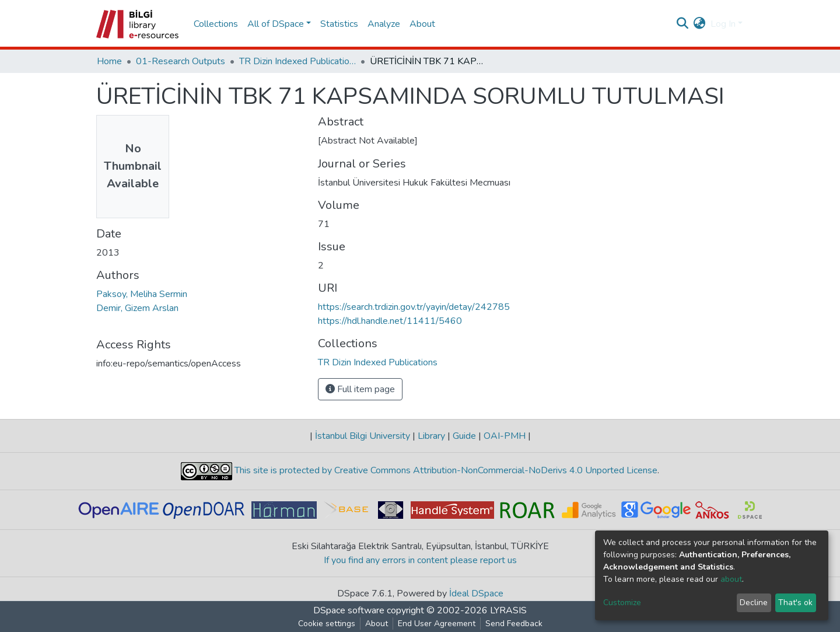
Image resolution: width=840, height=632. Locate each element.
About (422, 24)
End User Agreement (437, 624)
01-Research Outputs (181, 61)
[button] (700, 24)
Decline (754, 603)
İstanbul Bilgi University (363, 436)
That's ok (795, 603)
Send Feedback (514, 624)
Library (431, 436)
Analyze (384, 24)
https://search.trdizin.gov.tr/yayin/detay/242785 (414, 307)
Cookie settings (327, 624)
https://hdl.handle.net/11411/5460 (390, 321)
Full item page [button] (360, 389)
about (731, 579)
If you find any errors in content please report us (420, 560)
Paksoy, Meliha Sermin (142, 294)
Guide (464, 436)
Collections (216, 24)
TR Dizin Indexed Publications (297, 61)
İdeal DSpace (476, 593)
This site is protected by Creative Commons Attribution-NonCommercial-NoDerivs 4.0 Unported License (445, 470)
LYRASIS (508, 610)
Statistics (339, 24)
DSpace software (349, 610)
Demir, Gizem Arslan (137, 308)
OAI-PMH (505, 436)
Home (109, 61)
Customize (622, 603)
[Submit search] (683, 24)
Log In (723, 24)
